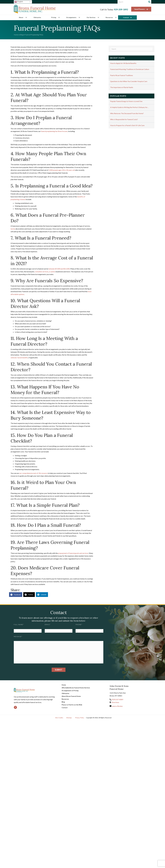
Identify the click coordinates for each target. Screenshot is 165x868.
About (21, 17)
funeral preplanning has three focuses (54, 131)
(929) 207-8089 (117, 699)
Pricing (54, 17)
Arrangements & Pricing (70, 691)
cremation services (42, 272)
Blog (22, 35)
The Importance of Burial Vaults (122, 87)
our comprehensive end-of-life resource (33, 473)
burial (13, 229)
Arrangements (71, 17)
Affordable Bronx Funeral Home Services (76, 688)
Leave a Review (117, 706)
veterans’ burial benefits (19, 358)
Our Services (91, 17)
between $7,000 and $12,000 (59, 269)
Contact (126, 18)
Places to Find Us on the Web (72, 705)
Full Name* (19, 625)
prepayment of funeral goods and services (73, 553)
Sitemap (69, 718)
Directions (115, 702)
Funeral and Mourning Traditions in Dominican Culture (130, 69)
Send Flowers (141, 9)
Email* (48, 625)
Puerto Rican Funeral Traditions (122, 75)
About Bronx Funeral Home (71, 696)
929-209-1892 (121, 9)
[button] (26, 17)
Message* (18, 636)
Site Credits (59, 718)
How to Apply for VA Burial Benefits (123, 63)
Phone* (79, 625)
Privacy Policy (80, 718)
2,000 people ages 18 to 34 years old (62, 170)
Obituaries (37, 17)
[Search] (149, 2)
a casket (52, 272)
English (19, 2)
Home (16, 35)
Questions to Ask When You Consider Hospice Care (129, 81)
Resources (109, 17)
